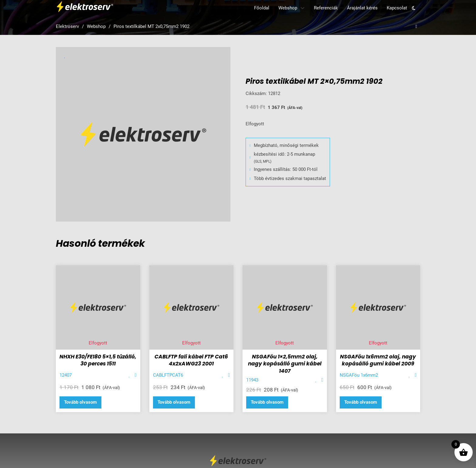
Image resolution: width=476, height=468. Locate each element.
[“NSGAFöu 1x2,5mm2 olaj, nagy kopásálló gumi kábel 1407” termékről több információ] (267, 402)
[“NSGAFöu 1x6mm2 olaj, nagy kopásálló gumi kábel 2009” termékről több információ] (361, 402)
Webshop (288, 8)
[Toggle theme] (414, 8)
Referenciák (326, 8)
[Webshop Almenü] (303, 8)
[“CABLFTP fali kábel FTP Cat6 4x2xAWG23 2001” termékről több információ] (174, 402)
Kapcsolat (397, 8)
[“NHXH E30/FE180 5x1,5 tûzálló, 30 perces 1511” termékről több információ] (80, 402)
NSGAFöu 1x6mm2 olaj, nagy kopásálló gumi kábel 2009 (378, 360)
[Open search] (416, 27)
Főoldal (262, 8)
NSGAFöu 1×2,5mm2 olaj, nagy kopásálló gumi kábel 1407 (285, 364)
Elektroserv (67, 26)
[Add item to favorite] (129, 375)
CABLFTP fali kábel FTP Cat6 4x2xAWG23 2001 (191, 360)
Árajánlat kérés (362, 8)
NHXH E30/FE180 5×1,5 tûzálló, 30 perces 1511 (98, 360)
